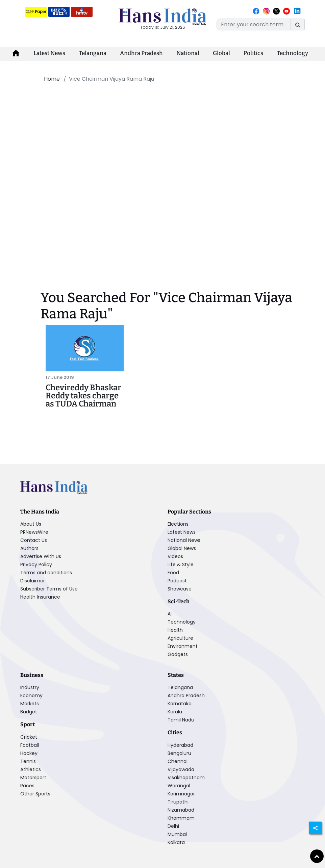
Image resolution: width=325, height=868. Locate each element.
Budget (29, 712)
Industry (30, 687)
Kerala (175, 712)
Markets (30, 704)
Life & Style (181, 564)
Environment (183, 646)
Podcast (177, 581)
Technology (292, 53)
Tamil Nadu (181, 720)
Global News (182, 548)
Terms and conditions (46, 573)
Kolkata (176, 842)
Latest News (49, 53)
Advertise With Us (41, 556)
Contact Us (34, 540)
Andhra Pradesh (141, 53)
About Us (31, 524)
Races (27, 786)
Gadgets (178, 654)
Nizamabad (181, 810)
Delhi (173, 826)
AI (170, 614)
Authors (29, 548)
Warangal (179, 786)
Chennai (178, 761)
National (188, 53)
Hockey (29, 753)
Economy (31, 695)
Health (175, 630)
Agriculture (180, 638)
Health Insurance (40, 597)
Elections (178, 524)
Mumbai (177, 834)
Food (173, 573)
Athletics (31, 769)
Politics (253, 53)
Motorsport (33, 778)
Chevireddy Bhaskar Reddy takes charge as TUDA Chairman (83, 396)
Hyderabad (180, 745)
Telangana (93, 53)
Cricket (29, 737)
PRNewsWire (34, 532)
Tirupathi (178, 802)
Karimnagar (181, 794)
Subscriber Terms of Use (49, 589)
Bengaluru (179, 753)
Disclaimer (33, 581)
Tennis (28, 761)
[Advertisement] (153, 138)
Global (221, 53)
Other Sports (35, 794)
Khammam (181, 818)
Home (52, 79)
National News (184, 540)
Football (30, 745)
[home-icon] (16, 53)
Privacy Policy (36, 564)
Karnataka (180, 704)
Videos (175, 556)
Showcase (180, 589)
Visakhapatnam (186, 778)
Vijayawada (181, 769)
